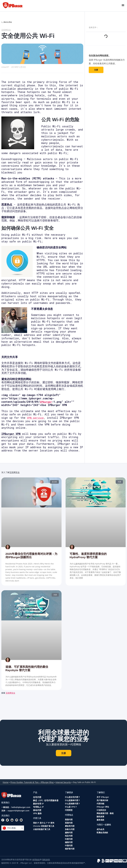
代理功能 (100, 804)
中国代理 (69, 846)
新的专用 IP (38, 804)
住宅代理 (37, 797)
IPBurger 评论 (103, 807)
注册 (96, 70)
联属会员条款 (102, 833)
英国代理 (69, 823)
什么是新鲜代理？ (73, 800)
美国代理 (69, 820)
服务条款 (100, 820)
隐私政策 (100, 817)
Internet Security (63, 782)
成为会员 (100, 829)
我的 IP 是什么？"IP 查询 (44, 823)
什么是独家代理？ (73, 804)
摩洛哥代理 (70, 826)
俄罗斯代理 (70, 849)
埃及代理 (69, 836)
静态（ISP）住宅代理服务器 (46, 800)
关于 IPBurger (103, 797)
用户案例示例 (102, 800)
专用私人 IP (38, 807)
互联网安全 (6, 30)
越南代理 (69, 833)
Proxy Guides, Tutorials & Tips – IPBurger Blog (32, 782)
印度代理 (69, 839)
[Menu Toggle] (123, 5)
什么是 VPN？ (71, 807)
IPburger (46, 402)
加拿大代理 (70, 829)
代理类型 (69, 810)
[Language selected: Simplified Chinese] (13, 828)
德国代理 (69, 842)
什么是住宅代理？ (73, 797)
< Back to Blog (7, 22)
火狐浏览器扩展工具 (42, 829)
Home (6, 782)
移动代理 (37, 810)
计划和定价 (101, 810)
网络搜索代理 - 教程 (105, 813)
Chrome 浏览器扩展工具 (44, 826)
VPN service (36, 418)
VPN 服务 (37, 813)
